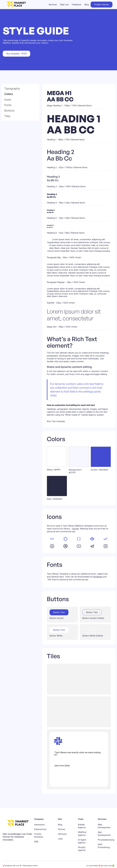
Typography (12, 89)
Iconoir (76, 529)
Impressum (39, 825)
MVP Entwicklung (104, 846)
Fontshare (97, 577)
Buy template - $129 (16, 54)
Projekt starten (102, 5)
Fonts (8, 105)
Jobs (60, 839)
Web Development (104, 826)
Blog (60, 825)
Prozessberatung (106, 840)
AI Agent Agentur (82, 841)
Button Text (59, 612)
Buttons (9, 111)
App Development (104, 834)
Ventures (62, 834)
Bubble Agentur (82, 826)
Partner (62, 829)
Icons (8, 100)
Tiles (7, 116)
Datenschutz (40, 829)
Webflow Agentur (82, 834)
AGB (36, 842)
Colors (9, 94)
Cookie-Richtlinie (39, 835)
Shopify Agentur (82, 849)
